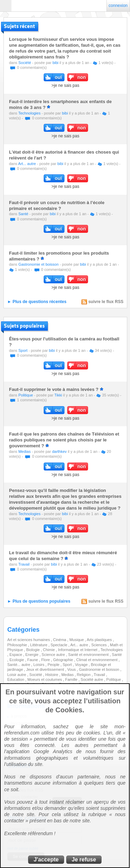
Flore (46, 660)
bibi (55, 63)
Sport (23, 350)
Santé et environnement (89, 655)
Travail (24, 564)
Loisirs (39, 665)
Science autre (54, 655)
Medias (24, 451)
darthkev (59, 451)
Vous (72, 669)
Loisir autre (17, 675)
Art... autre (27, 164)
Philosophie (18, 645)
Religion (84, 675)
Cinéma (60, 640)
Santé (23, 214)
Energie (32, 655)
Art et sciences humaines (29, 640)
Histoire (52, 675)
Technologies (29, 113)
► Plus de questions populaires (39, 601)
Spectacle (59, 645)
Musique (77, 640)
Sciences (99, 645)
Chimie (49, 650)
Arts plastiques (100, 640)
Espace (16, 655)
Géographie (64, 660)
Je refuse (84, 860)
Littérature (39, 645)
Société (25, 63)
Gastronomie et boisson (38, 264)
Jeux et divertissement (46, 669)
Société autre (93, 679)
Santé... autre (19, 665)
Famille (72, 679)
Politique (26, 395)
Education (16, 679)
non (78, 77)
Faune (33, 660)
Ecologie (17, 660)
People (54, 665)
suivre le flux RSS (106, 302)
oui (54, 77)
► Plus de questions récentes (37, 302)
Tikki (58, 395)
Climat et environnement (97, 660)
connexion (118, 6)
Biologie (33, 650)
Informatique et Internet (78, 650)
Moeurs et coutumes (45, 679)
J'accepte (46, 860)
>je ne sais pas (65, 85)
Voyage (82, 665)
